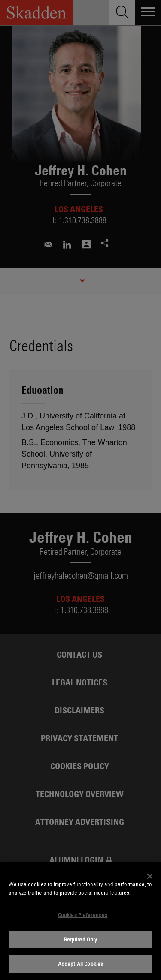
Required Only (81, 939)
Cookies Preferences (83, 915)
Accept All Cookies (80, 964)
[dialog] (80, 921)
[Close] (150, 876)
